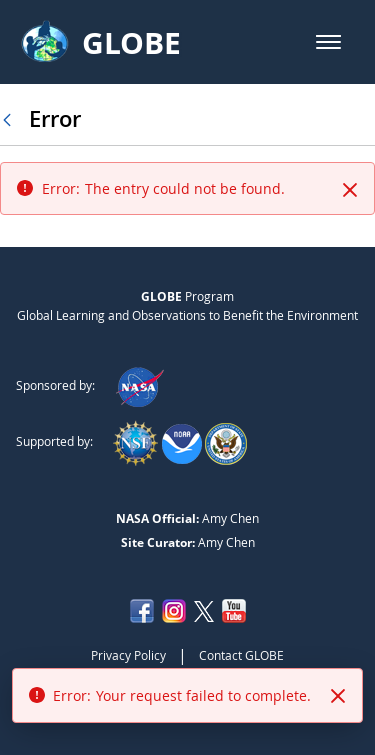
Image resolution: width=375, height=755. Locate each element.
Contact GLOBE (241, 655)
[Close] (350, 190)
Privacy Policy (128, 655)
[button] (328, 42)
